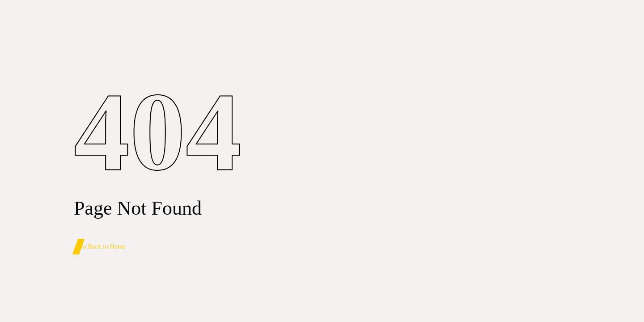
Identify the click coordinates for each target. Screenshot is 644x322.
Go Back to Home (102, 247)
